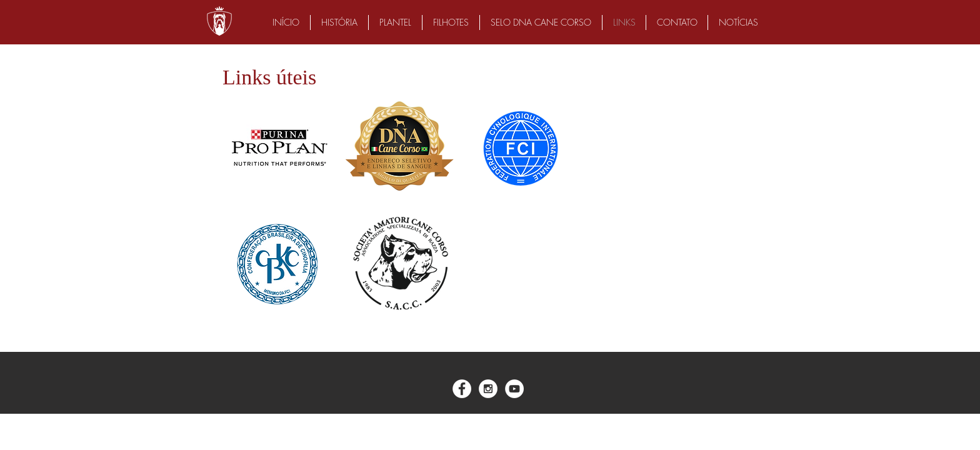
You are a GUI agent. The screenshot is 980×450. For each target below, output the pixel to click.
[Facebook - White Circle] (462, 389)
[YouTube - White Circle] (514, 389)
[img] (278, 148)
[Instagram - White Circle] (488, 389)
